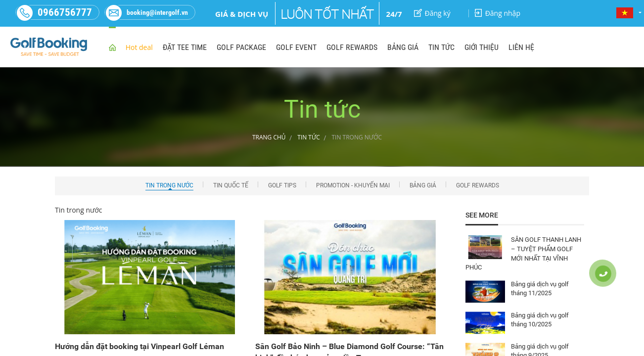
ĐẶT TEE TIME (185, 47)
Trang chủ (269, 137)
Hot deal (139, 47)
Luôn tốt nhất (327, 14)
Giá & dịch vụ (242, 14)
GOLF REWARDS (352, 47)
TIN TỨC (441, 47)
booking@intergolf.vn (146, 12)
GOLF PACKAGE (241, 47)
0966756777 (54, 12)
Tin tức (309, 137)
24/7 (394, 14)
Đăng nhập (497, 13)
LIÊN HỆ (521, 47)
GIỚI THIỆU (482, 47)
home (112, 47)
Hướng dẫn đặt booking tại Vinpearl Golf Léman (139, 346)
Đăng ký (432, 13)
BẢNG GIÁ (403, 47)
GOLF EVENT (296, 47)
